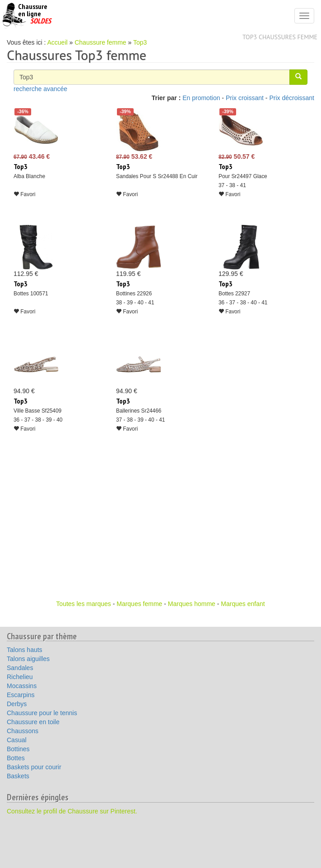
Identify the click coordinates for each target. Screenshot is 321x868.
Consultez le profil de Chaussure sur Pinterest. (72, 811)
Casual (17, 740)
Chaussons (23, 731)
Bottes (16, 758)
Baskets (18, 776)
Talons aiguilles (28, 659)
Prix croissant (245, 98)
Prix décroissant (292, 98)
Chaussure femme (100, 42)
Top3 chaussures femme (280, 37)
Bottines (18, 749)
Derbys (17, 704)
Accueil (58, 42)
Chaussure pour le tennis (42, 713)
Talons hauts (25, 650)
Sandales (20, 668)
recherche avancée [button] (40, 89)
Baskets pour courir (34, 767)
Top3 (140, 42)
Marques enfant (243, 604)
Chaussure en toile (33, 722)
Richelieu (20, 677)
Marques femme (139, 604)
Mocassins (22, 686)
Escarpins (21, 695)
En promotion (201, 98)
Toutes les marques (83, 604)
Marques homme (192, 604)
